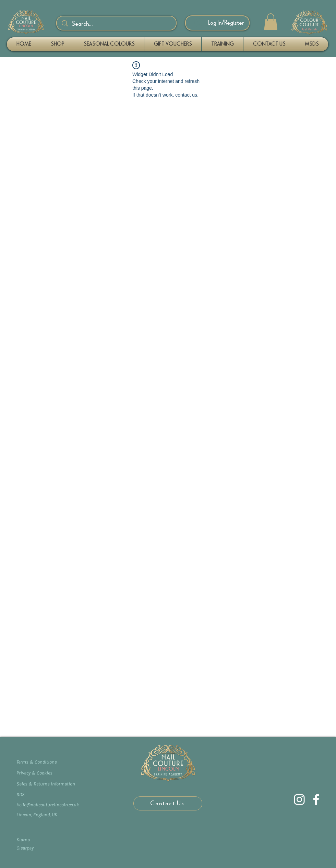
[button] (271, 22)
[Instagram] (299, 799)
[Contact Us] (168, 803)
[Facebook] (316, 799)
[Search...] (117, 24)
